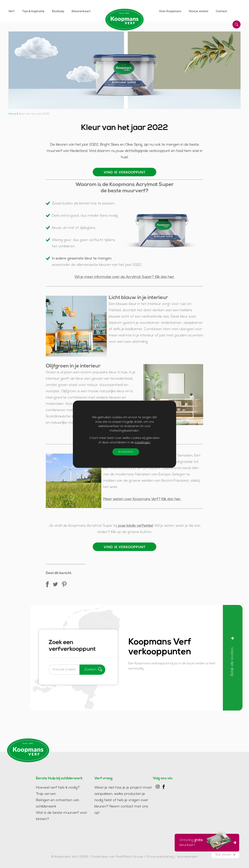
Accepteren (126, 452)
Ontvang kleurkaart (206, 842)
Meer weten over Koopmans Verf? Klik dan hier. (142, 499)
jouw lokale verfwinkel (136, 526)
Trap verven (46, 794)
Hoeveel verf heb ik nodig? (58, 788)
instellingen (143, 442)
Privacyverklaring (160, 857)
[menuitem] (15, 11)
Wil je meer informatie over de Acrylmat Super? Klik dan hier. (125, 277)
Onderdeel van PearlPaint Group (117, 857)
